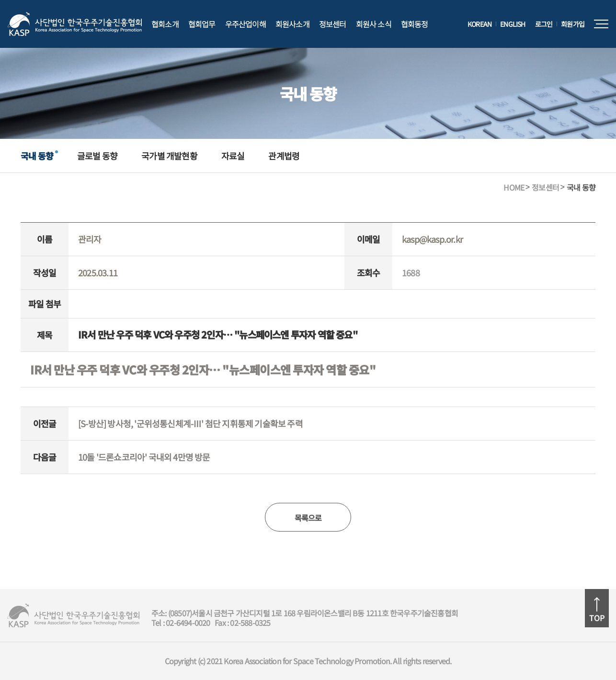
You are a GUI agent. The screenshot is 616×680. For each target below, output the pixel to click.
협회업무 (202, 24)
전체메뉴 (601, 24)
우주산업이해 (245, 24)
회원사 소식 (374, 24)
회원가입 (573, 24)
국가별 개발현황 (169, 156)
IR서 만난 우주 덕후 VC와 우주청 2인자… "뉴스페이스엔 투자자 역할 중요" (203, 370)
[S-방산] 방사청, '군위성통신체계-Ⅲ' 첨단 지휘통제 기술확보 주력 (190, 423)
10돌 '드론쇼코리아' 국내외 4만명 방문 (144, 457)
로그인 (544, 24)
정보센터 (333, 24)
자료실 (233, 156)
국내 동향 (37, 156)
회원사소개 (292, 24)
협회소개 (165, 24)
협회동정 (415, 24)
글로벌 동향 (97, 156)
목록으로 (308, 518)
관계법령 (284, 156)
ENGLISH (513, 24)
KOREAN (479, 24)
